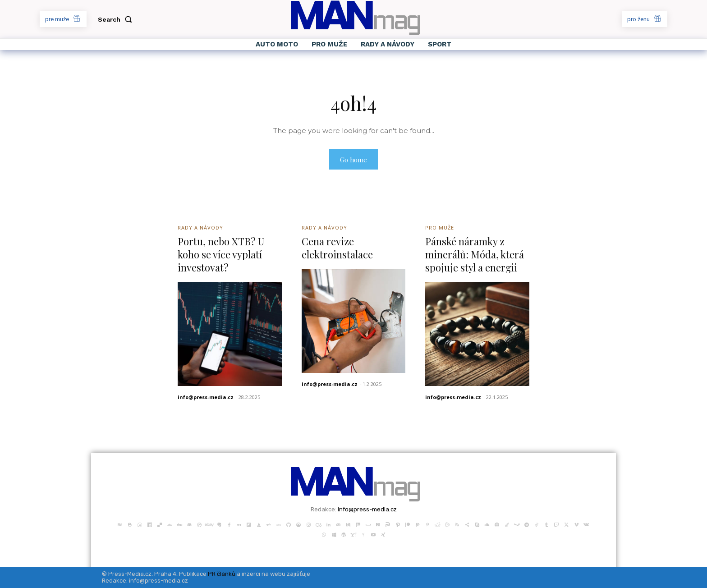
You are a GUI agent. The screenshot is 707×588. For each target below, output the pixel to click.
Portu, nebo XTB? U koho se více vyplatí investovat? (221, 254)
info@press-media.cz (206, 397)
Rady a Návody (200, 227)
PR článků (222, 574)
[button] (117, 19)
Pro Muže (440, 227)
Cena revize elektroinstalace (337, 248)
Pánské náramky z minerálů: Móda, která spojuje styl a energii (475, 254)
